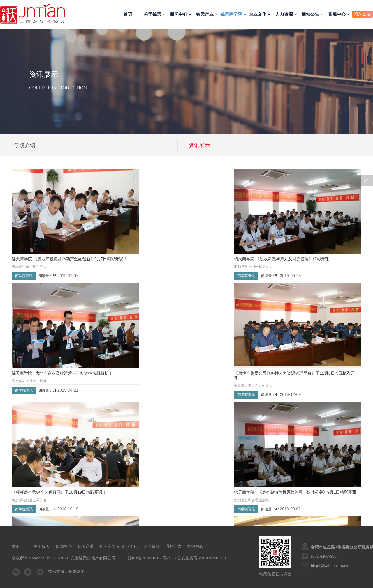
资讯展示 (199, 145)
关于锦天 (154, 14)
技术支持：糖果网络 (66, 572)
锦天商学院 (233, 14)
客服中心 (339, 14)
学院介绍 (25, 145)
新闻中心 (181, 14)
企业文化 (260, 14)
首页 (128, 14)
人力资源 (286, 14)
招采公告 (363, 14)
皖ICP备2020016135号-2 (149, 558)
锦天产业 (207, 14)
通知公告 (312, 14)
